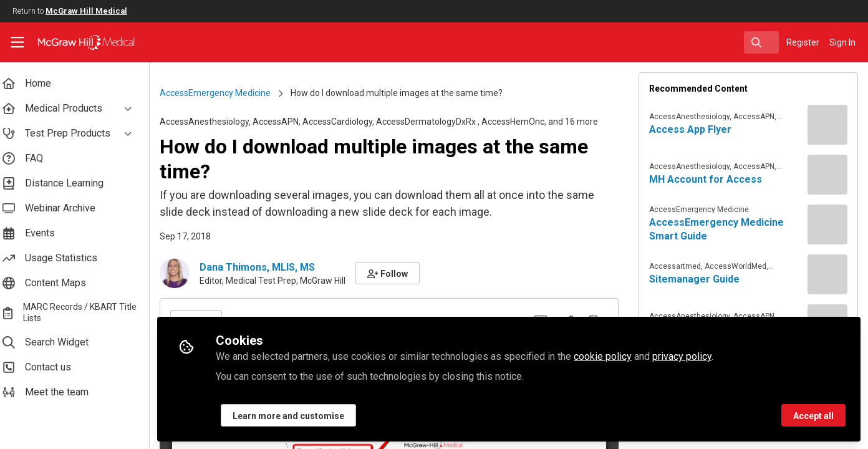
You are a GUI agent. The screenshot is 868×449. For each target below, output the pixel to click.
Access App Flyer (693, 129)
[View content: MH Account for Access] (827, 175)
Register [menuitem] (803, 42)
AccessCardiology (347, 122)
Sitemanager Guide (697, 279)
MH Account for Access (709, 179)
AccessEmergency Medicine (225, 93)
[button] (398, 273)
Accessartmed (678, 266)
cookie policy (613, 356)
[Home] (78, 42)
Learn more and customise (298, 416)
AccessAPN (286, 122)
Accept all (813, 416)
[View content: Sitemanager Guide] (827, 274)
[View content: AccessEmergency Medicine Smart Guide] (827, 224)
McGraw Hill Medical (86, 11)
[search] (761, 42)
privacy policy (692, 356)
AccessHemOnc (523, 122)
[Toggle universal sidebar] (17, 42)
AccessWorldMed (739, 266)
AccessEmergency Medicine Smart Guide (720, 229)
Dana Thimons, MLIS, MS (267, 267)
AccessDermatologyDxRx (437, 122)
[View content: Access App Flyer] (827, 125)
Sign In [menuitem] (842, 42)
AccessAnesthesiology (214, 122)
